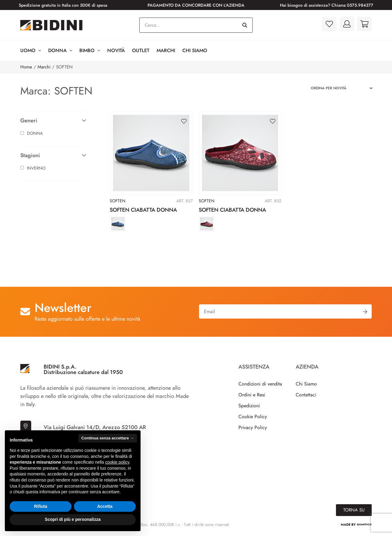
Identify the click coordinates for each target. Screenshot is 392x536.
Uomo (31, 51)
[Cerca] (245, 25)
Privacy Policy (253, 427)
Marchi (166, 50)
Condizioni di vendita (260, 384)
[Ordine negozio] (339, 88)
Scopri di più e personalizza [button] (73, 519)
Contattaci (306, 395)
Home (26, 67)
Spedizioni (249, 406)
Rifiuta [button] (41, 506)
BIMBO (90, 51)
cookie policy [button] (117, 462)
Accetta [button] (105, 506)
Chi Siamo (195, 50)
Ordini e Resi (252, 395)
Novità (116, 50)
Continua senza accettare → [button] (108, 438)
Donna (60, 51)
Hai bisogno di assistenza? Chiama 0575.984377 (327, 5)
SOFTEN (118, 201)
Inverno (33, 168)
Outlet (141, 50)
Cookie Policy (253, 417)
